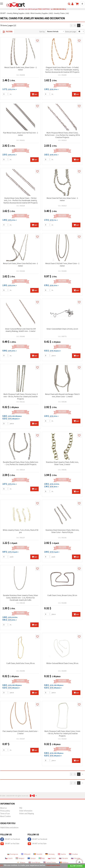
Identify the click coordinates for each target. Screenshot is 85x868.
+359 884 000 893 (59, 9)
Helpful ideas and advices (9, 827)
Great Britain (34, 862)
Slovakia (63, 858)
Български (13, 854)
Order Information (26, 811)
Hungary (20, 858)
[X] (1, 865)
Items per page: (71, 32)
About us (3, 808)
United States (50, 862)
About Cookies (6, 816)
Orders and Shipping (27, 813)
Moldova (64, 862)
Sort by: (42, 32)
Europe (32, 858)
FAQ (21, 808)
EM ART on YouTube (10, 844)
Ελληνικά (26, 854)
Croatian (73, 854)
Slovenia (76, 858)
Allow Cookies (76, 866)
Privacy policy (5, 811)
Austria (62, 854)
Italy (42, 858)
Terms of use (5, 813)
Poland (52, 858)
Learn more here (53, 865)
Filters (8, 32)
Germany (50, 854)
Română (38, 854)
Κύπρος (21, 862)
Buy (34, 94)
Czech (9, 858)
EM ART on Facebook (10, 839)
